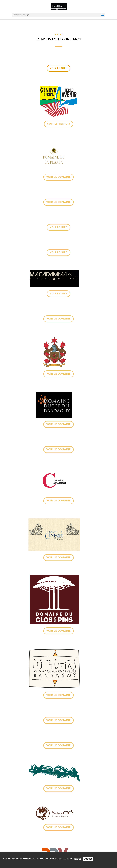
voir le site (58, 68)
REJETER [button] (77, 859)
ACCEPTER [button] (88, 859)
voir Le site (58, 293)
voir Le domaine (58, 318)
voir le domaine (58, 177)
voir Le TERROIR (59, 124)
